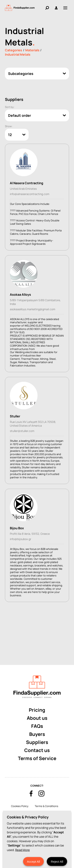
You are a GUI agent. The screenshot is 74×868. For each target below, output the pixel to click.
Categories (14, 50)
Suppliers (37, 742)
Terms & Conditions (46, 806)
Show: (9, 126)
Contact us (37, 750)
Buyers (37, 734)
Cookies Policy (20, 806)
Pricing (37, 710)
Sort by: (10, 107)
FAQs (37, 726)
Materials (32, 50)
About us (37, 718)
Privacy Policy (35, 813)
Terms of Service (37, 758)
